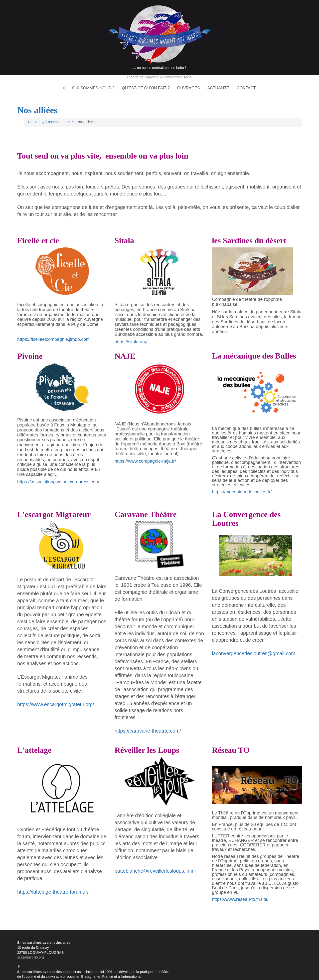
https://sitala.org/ (131, 330)
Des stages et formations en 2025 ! (255, 960)
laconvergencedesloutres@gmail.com (254, 642)
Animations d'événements (282, 950)
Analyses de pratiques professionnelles (228, 950)
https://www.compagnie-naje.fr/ (145, 450)
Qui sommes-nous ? (93, 77)
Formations (185, 950)
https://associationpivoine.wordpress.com (58, 470)
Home (33, 111)
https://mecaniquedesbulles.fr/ (242, 481)
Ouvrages (189, 77)
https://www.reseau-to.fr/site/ (240, 888)
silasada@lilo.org (31, 946)
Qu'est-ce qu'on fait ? (146, 77)
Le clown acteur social (234, 946)
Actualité (218, 77)
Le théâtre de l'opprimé (195, 946)
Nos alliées (293, 936)
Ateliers (281, 946)
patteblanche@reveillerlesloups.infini (155, 860)
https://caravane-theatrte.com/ (148, 719)
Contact (246, 77)
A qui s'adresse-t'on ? (264, 936)
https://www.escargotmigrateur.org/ (56, 693)
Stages (296, 946)
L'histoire (219, 936)
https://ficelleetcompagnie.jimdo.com (53, 328)
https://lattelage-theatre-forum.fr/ (53, 881)
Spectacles (263, 946)
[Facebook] (19, 955)
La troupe (237, 936)
